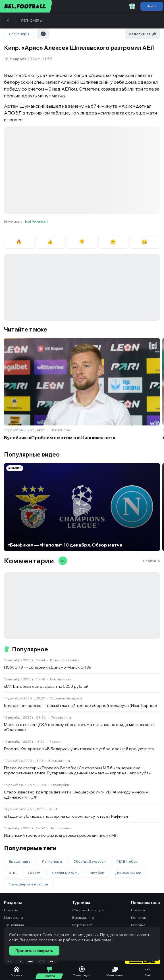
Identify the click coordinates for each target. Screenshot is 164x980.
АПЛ (53, 809)
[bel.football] (26, 6)
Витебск (97, 873)
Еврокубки (60, 785)
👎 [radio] (82, 242)
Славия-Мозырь (65, 873)
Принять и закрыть (34, 951)
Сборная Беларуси (66, 698)
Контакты (139, 917)
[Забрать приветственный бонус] (132, 6)
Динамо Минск (128, 873)
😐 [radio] (114, 242)
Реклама (138, 925)
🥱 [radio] (145, 242)
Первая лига (61, 717)
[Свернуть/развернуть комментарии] (63, 561)
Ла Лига (34, 873)
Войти (152, 6)
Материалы (14, 917)
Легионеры (32, 20)
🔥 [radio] (19, 242)
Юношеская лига (65, 660)
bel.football (36, 222)
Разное (56, 741)
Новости (11, 910)
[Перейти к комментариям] (43, 34)
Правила (151, 561)
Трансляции (14, 925)
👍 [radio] (50, 242)
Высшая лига (61, 679)
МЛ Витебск (127, 861)
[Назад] (8, 21)
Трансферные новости (28, 884)
